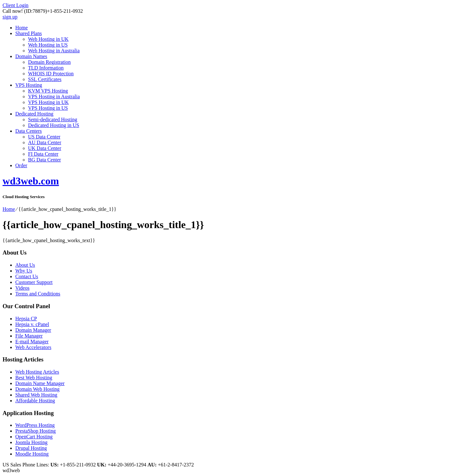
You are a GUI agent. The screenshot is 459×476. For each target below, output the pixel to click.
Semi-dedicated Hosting (53, 119)
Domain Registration (49, 62)
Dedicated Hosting (34, 114)
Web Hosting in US (48, 45)
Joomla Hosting (31, 442)
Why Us (24, 271)
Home (22, 28)
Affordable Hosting (35, 401)
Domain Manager (33, 330)
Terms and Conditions (38, 294)
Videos (22, 288)
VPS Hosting (29, 85)
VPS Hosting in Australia (54, 97)
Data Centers (29, 131)
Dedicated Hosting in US (54, 125)
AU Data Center (45, 142)
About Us (25, 265)
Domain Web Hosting (37, 389)
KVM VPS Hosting (48, 91)
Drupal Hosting (31, 448)
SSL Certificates (45, 79)
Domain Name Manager (40, 383)
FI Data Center (43, 154)
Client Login (15, 5)
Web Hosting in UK (48, 39)
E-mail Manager (32, 342)
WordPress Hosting (35, 425)
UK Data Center (45, 148)
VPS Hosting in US (48, 108)
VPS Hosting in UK (48, 102)
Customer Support (34, 282)
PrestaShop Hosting (36, 431)
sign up (10, 17)
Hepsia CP (26, 319)
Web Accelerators (33, 347)
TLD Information (46, 68)
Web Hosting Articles (37, 372)
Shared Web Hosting (36, 395)
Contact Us (27, 276)
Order (21, 165)
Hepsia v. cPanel (32, 324)
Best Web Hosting (34, 378)
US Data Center (44, 137)
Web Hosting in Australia (54, 51)
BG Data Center (44, 160)
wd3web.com (31, 181)
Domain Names (31, 56)
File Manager (29, 336)
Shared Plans (29, 33)
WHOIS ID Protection (51, 74)
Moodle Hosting (32, 454)
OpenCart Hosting (34, 437)
